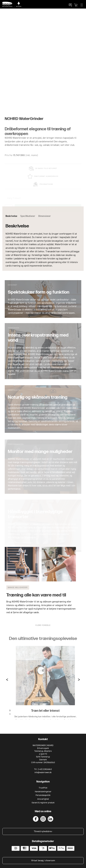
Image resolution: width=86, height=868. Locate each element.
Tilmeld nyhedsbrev (43, 831)
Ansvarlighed (43, 799)
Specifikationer (28, 229)
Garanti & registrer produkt (43, 803)
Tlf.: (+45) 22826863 (43, 769)
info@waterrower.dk (43, 772)
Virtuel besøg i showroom (43, 860)
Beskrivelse (11, 229)
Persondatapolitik (43, 795)
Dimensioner (44, 229)
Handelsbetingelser (43, 792)
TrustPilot (43, 788)
